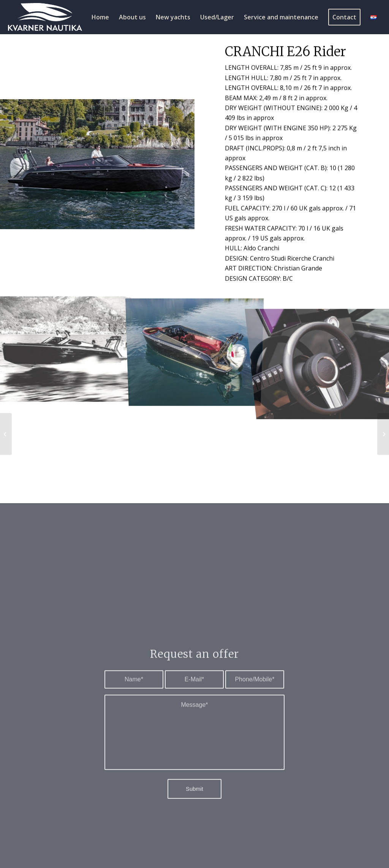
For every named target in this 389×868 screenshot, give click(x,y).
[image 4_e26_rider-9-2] (65, 347)
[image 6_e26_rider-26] (195, 347)
